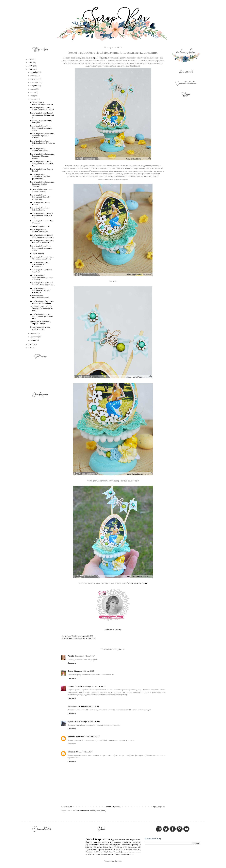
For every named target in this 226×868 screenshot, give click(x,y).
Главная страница (112, 806)
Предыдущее (159, 806)
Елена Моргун (114, 852)
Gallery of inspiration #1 (40, 226)
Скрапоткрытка (91, 850)
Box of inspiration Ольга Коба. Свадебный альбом (42, 109)
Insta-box (137, 842)
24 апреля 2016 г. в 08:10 (85, 656)
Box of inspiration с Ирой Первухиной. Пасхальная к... (42, 164)
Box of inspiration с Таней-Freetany (41, 271)
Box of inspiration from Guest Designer (42, 222)
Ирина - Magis (74, 721)
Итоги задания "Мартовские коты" (40, 297)
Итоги (89, 842)
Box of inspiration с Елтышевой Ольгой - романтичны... (40, 176)
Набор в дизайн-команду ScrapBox (41, 122)
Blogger (118, 861)
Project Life (102, 852)
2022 (31, 59)
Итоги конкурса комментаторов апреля (41, 103)
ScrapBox (88, 854)
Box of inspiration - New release (40, 203)
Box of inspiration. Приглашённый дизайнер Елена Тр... (42, 277)
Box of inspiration (89, 638)
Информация (124, 852)
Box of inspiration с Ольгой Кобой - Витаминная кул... (42, 284)
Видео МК (137, 850)
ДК (107, 852)
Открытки (116, 845)
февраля (34, 337)
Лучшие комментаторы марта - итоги (40, 328)
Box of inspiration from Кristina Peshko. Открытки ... (42, 143)
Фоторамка (132, 852)
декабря (34, 72)
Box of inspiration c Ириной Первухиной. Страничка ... (42, 236)
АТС (93, 854)
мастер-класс (133, 839)
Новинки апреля (37, 253)
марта (34, 333)
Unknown (71, 752)
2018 (31, 62)
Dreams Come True (76, 686)
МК (117, 850)
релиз (131, 854)
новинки (118, 842)
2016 (31, 69)
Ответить (72, 663)
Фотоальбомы (110, 850)
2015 (31, 344)
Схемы (127, 854)
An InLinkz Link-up (113, 630)
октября (34, 79)
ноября (34, 76)
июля (33, 89)
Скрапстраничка (92, 845)
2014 (31, 348)
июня (33, 92)
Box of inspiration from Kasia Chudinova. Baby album (42, 302)
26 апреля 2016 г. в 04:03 (88, 706)
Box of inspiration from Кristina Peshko (40, 209)
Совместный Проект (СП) (131, 845)
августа (34, 86)
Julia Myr (89, 847)
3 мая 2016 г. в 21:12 (92, 737)
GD (97, 852)
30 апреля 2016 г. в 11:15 (90, 721)
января (34, 340)
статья (138, 852)
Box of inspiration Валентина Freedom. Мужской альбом (42, 136)
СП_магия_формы (101, 847)
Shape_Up (113, 847)
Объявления (133, 847)
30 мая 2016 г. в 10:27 (85, 752)
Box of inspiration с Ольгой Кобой (41, 170)
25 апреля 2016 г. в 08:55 (95, 686)
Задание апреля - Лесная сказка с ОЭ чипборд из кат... (41, 309)
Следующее (67, 806)
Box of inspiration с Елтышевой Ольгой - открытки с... (40, 197)
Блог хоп (98, 854)
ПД (111, 842)
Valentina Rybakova (76, 737)
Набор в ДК (122, 847)
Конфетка (127, 842)
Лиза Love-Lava (106, 845)
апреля (34, 99)
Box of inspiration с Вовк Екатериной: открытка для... (41, 128)
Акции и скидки (125, 850)
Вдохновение (118, 839)
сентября (35, 82)
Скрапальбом (90, 852)
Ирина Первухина (75, 638)
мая (32, 96)
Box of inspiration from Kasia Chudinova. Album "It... (42, 242)
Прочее (101, 850)
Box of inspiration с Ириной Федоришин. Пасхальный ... (42, 115)
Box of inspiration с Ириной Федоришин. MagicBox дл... (42, 215)
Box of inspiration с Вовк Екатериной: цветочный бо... (42, 316)
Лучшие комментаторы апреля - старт (40, 323)
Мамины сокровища (108, 854)
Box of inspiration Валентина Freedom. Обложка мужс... (42, 156)
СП (139, 847)
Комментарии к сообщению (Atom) (91, 811)
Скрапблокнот (119, 854)
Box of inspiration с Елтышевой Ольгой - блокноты (40, 290)
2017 (31, 66)
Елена (70, 671)
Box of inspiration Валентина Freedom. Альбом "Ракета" (42, 184)
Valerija (71, 656)
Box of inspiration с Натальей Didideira (39, 149)
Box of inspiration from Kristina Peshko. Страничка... (40, 264)
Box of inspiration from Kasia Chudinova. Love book (42, 258)
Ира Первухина (100, 58)
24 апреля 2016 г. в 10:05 (84, 671)
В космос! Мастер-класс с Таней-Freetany (42, 190)
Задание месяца (101, 842)
